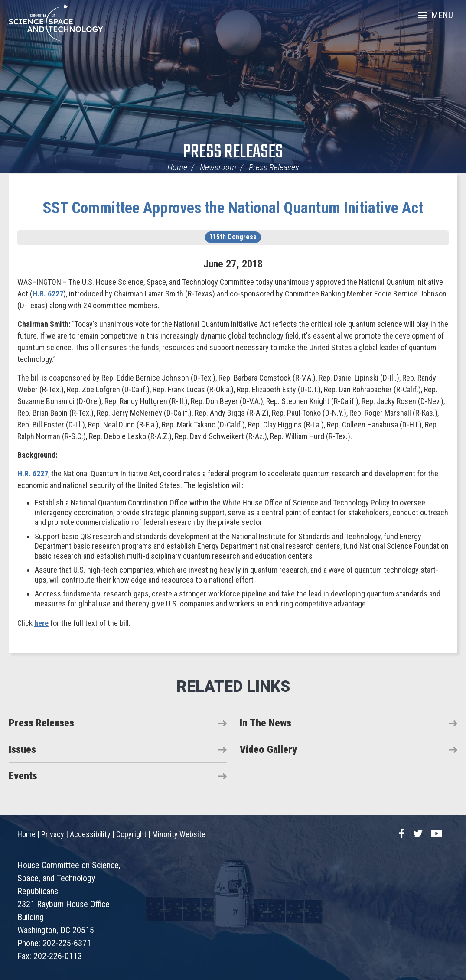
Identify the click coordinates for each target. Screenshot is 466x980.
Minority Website (179, 834)
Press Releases (233, 152)
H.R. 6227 (48, 294)
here (41, 623)
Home (177, 167)
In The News (266, 723)
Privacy (53, 834)
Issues (22, 749)
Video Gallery (268, 749)
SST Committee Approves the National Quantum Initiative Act (233, 208)
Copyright (131, 834)
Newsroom (218, 167)
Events (23, 776)
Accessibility (90, 834)
